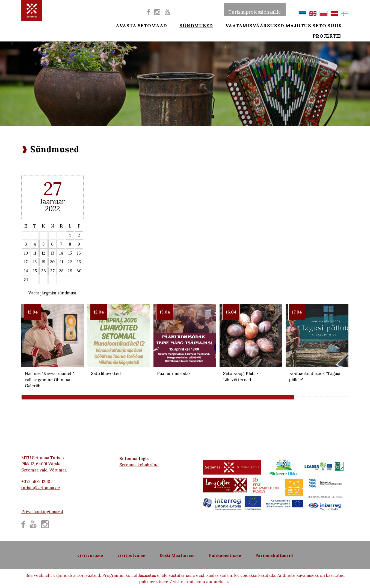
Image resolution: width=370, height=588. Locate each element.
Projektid (335, 39)
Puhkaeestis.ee (225, 555)
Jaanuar (52, 202)
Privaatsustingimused (42, 511)
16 (79, 253)
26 (44, 271)
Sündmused (193, 25)
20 (52, 262)
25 (35, 271)
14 (61, 253)
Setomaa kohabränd (139, 465)
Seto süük (335, 25)
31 (26, 280)
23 (79, 262)
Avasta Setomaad (141, 25)
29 (70, 271)
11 (35, 253)
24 (26, 271)
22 (70, 262)
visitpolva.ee (131, 555)
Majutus (298, 25)
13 (52, 253)
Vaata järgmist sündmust (52, 293)
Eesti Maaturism (177, 555)
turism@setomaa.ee (41, 488)
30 (79, 271)
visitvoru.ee (90, 555)
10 (26, 253)
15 (70, 253)
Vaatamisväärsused (247, 25)
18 (35, 262)
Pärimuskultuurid (274, 555)
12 (44, 253)
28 (61, 271)
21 (61, 262)
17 (26, 262)
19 (43, 262)
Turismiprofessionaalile (255, 9)
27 (52, 271)
